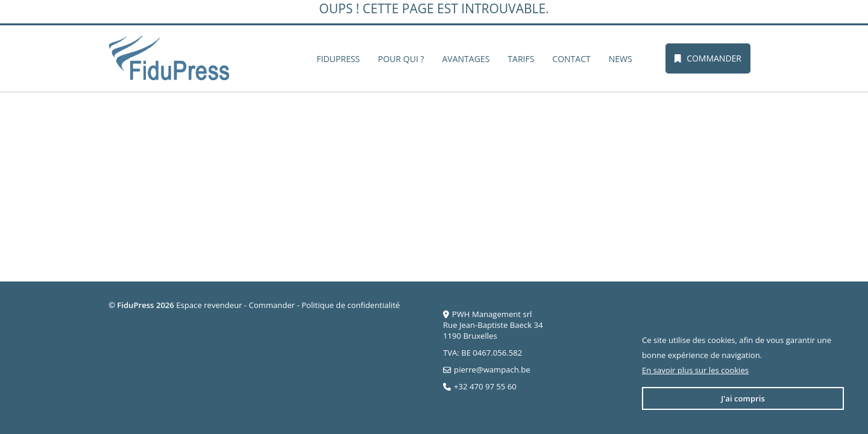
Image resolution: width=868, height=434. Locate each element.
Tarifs (521, 59)
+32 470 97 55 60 (485, 386)
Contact (571, 59)
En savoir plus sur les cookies (695, 370)
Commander (708, 58)
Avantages (466, 59)
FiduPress (338, 59)
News (621, 59)
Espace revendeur (209, 305)
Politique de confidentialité (351, 305)
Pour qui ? (401, 59)
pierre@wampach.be (492, 370)
